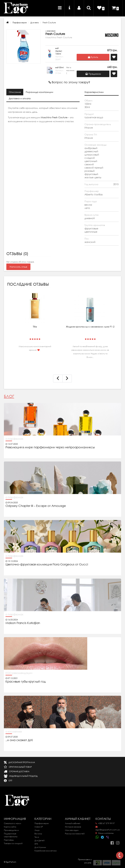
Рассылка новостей (75, 834)
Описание (15, 92)
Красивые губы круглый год (26, 682)
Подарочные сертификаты (11, 835)
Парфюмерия (20, 23)
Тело (37, 837)
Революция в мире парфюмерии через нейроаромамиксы (50, 447)
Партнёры (9, 840)
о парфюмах (14, 439)
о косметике (14, 732)
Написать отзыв (18, 267)
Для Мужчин (40, 847)
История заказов (73, 827)
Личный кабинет (73, 823)
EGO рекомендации (19, 673)
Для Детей (39, 840)
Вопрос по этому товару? (69, 82)
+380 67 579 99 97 (105, 823)
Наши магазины (105, 833)
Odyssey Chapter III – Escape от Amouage (36, 506)
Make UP (39, 827)
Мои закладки (72, 830)
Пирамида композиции (39, 92)
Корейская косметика (45, 851)
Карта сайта (10, 827)
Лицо (37, 830)
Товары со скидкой (13, 843)
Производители (11, 830)
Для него (35, 23)
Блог (9, 396)
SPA (36, 844)
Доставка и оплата (20, 98)
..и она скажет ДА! (19, 740)
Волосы (38, 834)
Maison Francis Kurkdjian (23, 623)
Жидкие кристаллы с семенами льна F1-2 (90, 327)
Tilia (35, 327)
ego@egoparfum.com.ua (108, 828)
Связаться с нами (12, 823)
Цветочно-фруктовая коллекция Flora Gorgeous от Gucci (47, 564)
